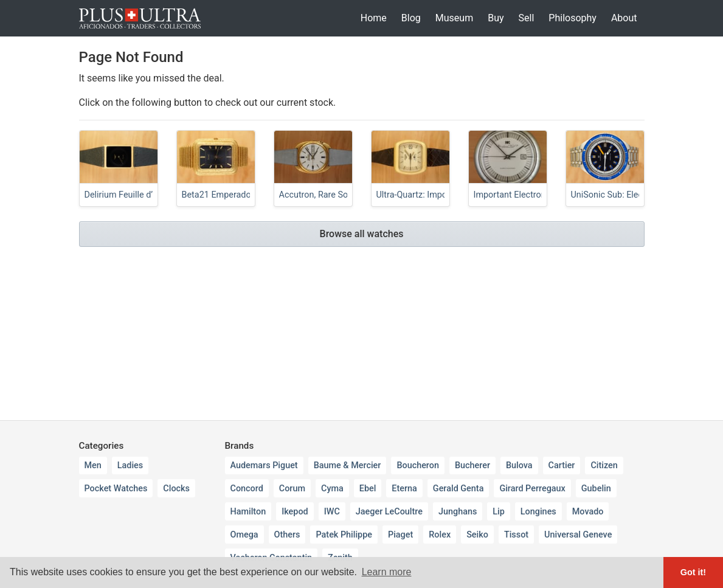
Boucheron (418, 465)
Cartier (562, 465)
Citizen (604, 465)
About (624, 18)
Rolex (440, 535)
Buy (496, 18)
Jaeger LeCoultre (389, 512)
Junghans (458, 512)
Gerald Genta (458, 489)
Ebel (368, 489)
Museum (454, 18)
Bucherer (472, 465)
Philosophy (573, 18)
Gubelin (596, 489)
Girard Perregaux (532, 489)
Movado (588, 512)
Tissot (516, 535)
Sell (527, 18)
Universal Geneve (578, 535)
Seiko (477, 535)
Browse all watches (362, 234)
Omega (244, 535)
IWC (332, 512)
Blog (411, 18)
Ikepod (295, 512)
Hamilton (248, 512)
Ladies (130, 465)
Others (287, 535)
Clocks (176, 489)
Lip (499, 512)
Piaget (400, 535)
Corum (292, 489)
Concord (247, 489)
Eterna (404, 489)
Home (374, 18)
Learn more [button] (387, 572)
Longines (538, 512)
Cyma (332, 489)
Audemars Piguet (264, 465)
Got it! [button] (693, 572)
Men (93, 465)
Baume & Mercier (348, 465)
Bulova (519, 465)
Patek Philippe (344, 535)
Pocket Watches (116, 489)
